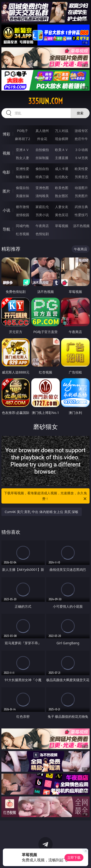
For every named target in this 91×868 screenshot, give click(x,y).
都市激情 (23, 207)
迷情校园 (23, 215)
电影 (6, 172)
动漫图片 (81, 188)
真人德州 (42, 131)
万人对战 (62, 131)
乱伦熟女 (62, 177)
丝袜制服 (42, 158)
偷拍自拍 (42, 169)
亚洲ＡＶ (23, 150)
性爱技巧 (81, 215)
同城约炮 (23, 226)
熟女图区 (62, 196)
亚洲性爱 (23, 169)
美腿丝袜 (23, 196)
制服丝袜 (23, 177)
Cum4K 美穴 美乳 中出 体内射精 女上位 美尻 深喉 (42, 512)
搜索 (80, 113)
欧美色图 (62, 188)
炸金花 (42, 139)
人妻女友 (62, 207)
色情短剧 (42, 234)
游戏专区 (81, 131)
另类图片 (81, 196)
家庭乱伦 (42, 207)
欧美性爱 (81, 169)
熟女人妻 (23, 158)
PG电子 (23, 131)
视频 (6, 153)
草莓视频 (62, 226)
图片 (6, 191)
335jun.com (45, 101)
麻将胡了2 (23, 139)
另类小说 (42, 215)
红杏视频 (23, 234)
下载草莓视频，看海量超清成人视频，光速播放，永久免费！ (46, 496)
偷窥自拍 (23, 188)
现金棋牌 (62, 139)
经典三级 (42, 177)
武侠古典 (81, 207)
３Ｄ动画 (81, 150)
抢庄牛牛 (81, 139)
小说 (6, 210)
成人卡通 (62, 169)
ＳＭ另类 (81, 158)
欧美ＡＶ (62, 150)
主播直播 (62, 158)
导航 (6, 229)
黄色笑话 (62, 215)
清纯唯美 (42, 196)
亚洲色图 (42, 188)
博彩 (6, 134)
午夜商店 (42, 226)
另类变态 (81, 177)
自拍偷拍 (42, 150)
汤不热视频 (81, 226)
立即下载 (74, 857)
